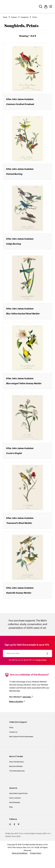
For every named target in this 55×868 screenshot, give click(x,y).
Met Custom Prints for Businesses (21, 737)
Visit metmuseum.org (17, 771)
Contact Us (13, 732)
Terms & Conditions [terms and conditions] (20, 853)
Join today (27, 697)
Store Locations (15, 798)
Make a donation (16, 702)
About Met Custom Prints (18, 793)
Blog (11, 807)
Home (5, 17)
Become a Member (16, 766)
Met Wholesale (15, 802)
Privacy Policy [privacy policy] (36, 853)
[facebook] (14, 824)
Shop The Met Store (16, 762)
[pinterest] (19, 824)
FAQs (11, 728)
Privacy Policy (41, 660)
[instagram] (10, 824)
